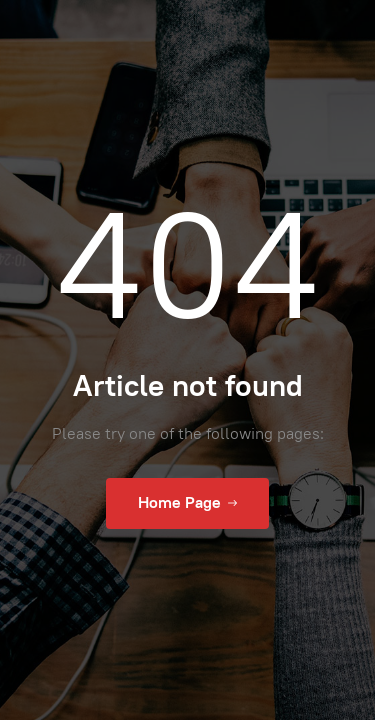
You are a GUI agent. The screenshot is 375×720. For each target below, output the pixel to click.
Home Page (187, 503)
